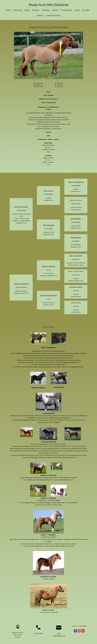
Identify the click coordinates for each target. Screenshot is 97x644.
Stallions (46, 10)
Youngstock (66, 10)
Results (36, 10)
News (27, 10)
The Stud (18, 10)
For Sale (86, 10)
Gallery (40, 16)
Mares (55, 10)
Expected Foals (53, 16)
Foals (77, 10)
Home (8, 10)
